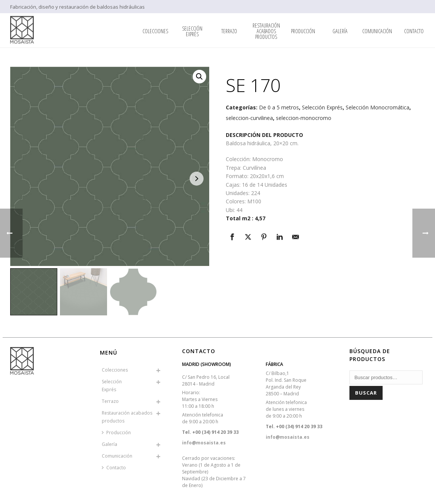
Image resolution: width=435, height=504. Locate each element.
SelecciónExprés (192, 31)
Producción (303, 31)
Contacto (414, 31)
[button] (199, 77)
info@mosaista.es (204, 443)
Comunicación (377, 31)
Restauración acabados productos (266, 31)
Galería (340, 31)
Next (197, 179)
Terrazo (229, 31)
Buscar (366, 393)
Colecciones (155, 31)
